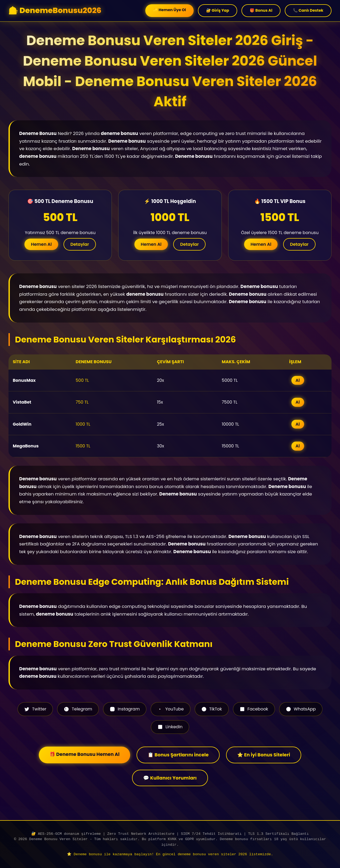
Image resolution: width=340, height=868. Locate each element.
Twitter (35, 709)
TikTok (212, 709)
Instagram (125, 709)
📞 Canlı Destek (308, 10)
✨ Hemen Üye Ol (169, 10)
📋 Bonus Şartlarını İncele (178, 755)
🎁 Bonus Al (261, 10)
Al (298, 380)
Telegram (78, 709)
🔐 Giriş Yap (218, 10)
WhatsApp (301, 709)
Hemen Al (41, 244)
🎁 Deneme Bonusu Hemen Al (84, 754)
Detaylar (80, 244)
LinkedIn (170, 727)
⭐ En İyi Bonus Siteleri (264, 755)
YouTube (170, 709)
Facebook (254, 709)
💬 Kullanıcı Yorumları (170, 778)
